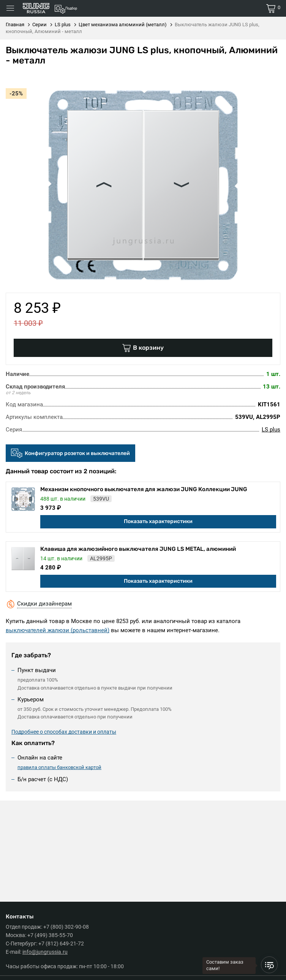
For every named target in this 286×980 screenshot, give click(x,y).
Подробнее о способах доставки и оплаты (64, 732)
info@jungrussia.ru (45, 952)
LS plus (271, 430)
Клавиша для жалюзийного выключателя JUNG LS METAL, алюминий (138, 549)
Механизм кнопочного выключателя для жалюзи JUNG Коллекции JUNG (144, 489)
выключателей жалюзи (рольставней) (58, 630)
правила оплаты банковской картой (59, 767)
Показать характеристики (158, 521)
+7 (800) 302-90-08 (66, 927)
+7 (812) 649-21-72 (61, 944)
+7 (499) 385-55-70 (50, 935)
